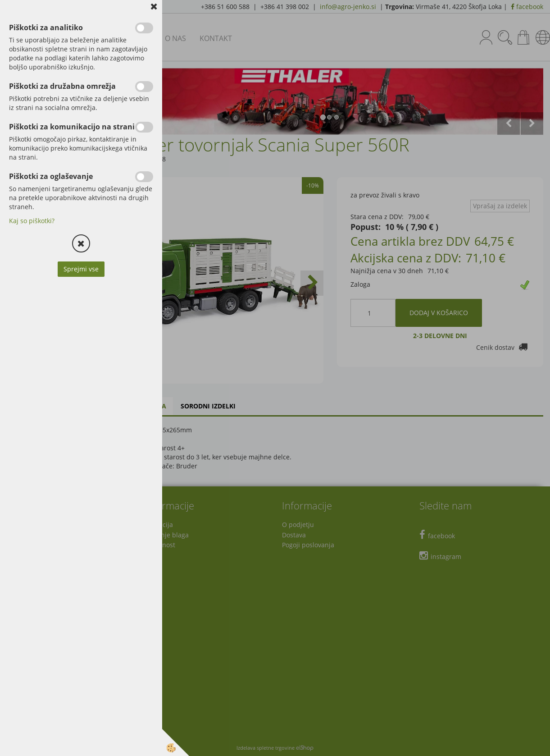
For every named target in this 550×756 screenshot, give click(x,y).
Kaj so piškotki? (32, 221)
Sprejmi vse (81, 269)
